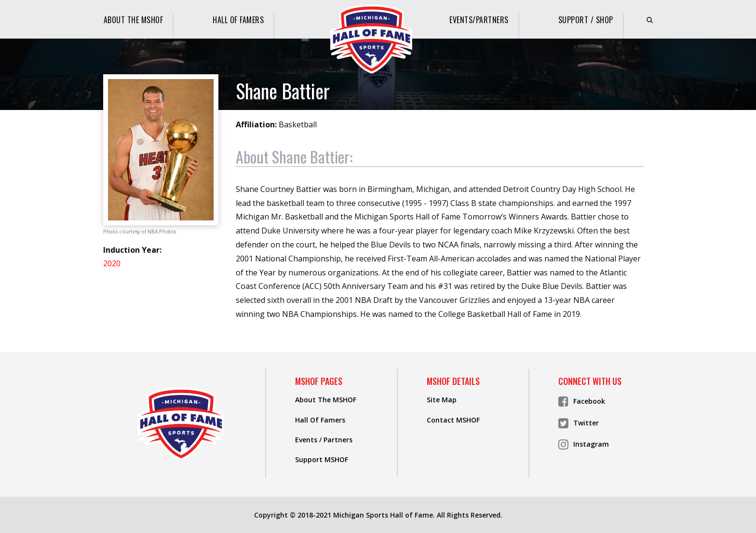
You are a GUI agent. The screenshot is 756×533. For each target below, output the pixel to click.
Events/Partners (479, 20)
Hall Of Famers (238, 20)
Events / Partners (324, 440)
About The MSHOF (134, 20)
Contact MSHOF (453, 420)
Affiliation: (256, 124)
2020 (112, 263)
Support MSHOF (322, 459)
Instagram (584, 444)
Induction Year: (132, 250)
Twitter (579, 423)
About (294, 157)
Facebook (582, 401)
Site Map (442, 400)
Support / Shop (586, 20)
